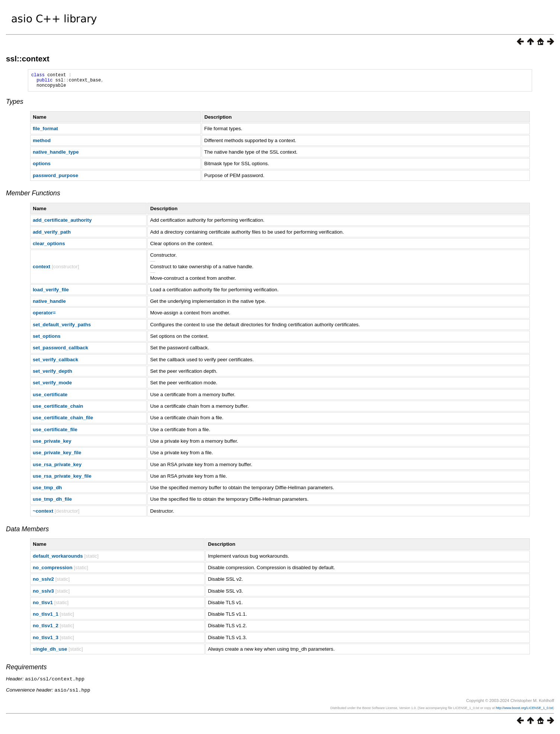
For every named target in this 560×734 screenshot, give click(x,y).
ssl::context (28, 59)
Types (15, 105)
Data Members (27, 532)
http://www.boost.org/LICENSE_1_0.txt (524, 711)
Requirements (26, 670)
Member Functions (33, 196)
